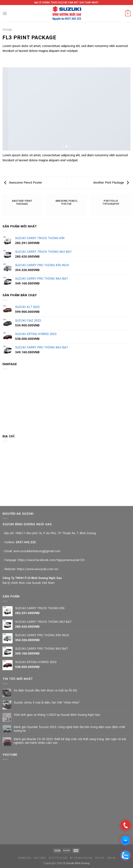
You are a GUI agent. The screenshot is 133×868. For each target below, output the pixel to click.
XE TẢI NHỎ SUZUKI (81, 858)
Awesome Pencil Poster (23, 183)
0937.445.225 (26, 542)
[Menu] (5, 14)
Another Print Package (111, 183)
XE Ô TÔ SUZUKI (58, 858)
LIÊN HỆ (111, 858)
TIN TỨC (100, 858)
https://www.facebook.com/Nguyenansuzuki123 (51, 560)
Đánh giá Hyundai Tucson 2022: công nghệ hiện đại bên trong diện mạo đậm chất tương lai (69, 729)
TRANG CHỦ (24, 858)
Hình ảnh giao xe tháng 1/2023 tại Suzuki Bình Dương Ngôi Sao (57, 715)
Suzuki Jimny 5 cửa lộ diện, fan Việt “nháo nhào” (47, 702)
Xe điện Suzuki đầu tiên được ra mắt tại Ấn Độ (45, 690)
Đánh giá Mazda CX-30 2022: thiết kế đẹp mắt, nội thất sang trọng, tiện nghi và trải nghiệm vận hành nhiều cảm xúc (70, 741)
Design (7, 29)
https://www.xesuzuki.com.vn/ (38, 569)
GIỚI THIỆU (40, 858)
